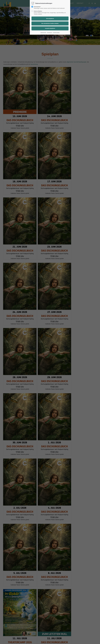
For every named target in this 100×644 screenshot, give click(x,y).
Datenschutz (43, 33)
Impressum (50, 33)
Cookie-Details (56, 33)
